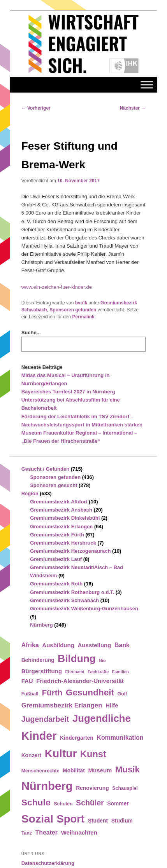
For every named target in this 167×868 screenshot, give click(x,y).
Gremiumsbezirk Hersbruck (63, 543)
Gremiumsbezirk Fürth (57, 535)
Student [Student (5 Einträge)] (98, 821)
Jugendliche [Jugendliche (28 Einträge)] (102, 718)
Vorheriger (36, 108)
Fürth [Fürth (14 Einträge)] (52, 692)
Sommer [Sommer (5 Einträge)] (118, 804)
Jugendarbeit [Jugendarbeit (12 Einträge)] (45, 719)
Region (30, 493)
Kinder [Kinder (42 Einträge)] (39, 736)
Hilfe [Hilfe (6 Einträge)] (112, 705)
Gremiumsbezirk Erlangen (61, 527)
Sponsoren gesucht (54, 485)
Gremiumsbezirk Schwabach (64, 600)
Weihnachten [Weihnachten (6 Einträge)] (79, 832)
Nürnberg (41, 625)
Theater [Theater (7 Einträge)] (47, 832)
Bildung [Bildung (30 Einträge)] (76, 658)
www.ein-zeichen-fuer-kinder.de (57, 287)
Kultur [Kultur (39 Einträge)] (61, 754)
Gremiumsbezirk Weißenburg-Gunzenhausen (84, 609)
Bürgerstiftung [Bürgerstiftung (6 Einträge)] (42, 671)
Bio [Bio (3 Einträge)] (102, 660)
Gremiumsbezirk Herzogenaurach (70, 551)
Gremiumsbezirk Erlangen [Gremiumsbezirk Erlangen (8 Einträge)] (62, 705)
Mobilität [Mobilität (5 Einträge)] (74, 771)
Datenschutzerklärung (48, 863)
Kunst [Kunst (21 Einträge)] (93, 754)
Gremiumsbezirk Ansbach (61, 510)
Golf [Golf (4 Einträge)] (122, 694)
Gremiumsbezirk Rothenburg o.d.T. (72, 592)
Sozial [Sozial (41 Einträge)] (37, 819)
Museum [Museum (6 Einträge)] (100, 770)
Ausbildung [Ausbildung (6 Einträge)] (58, 645)
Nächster (133, 108)
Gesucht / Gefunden (46, 469)
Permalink (83, 317)
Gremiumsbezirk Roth (56, 584)
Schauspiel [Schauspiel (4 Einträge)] (125, 788)
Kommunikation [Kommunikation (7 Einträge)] (120, 738)
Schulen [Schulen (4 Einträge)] (63, 804)
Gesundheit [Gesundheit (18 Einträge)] (90, 692)
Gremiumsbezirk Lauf (56, 559)
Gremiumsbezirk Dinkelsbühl (65, 518)
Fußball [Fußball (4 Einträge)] (30, 694)
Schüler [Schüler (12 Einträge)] (90, 803)
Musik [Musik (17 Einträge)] (127, 769)
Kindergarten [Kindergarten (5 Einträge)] (77, 738)
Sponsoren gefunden (73, 310)
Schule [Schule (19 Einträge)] (36, 802)
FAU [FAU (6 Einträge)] (27, 681)
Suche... (31, 333)
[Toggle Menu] (147, 85)
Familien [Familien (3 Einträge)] (120, 672)
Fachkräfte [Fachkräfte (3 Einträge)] (98, 672)
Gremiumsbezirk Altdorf (59, 502)
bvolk (81, 303)
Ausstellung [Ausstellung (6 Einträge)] (95, 645)
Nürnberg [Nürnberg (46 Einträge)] (47, 786)
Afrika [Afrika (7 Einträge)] (30, 645)
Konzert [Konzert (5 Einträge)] (31, 755)
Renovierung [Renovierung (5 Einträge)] (92, 788)
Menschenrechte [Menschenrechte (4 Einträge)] (40, 771)
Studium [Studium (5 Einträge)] (122, 821)
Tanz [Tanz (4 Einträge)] (27, 833)
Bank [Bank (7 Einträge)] (122, 645)
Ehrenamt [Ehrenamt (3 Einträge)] (75, 672)
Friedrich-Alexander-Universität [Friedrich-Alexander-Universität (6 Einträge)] (80, 681)
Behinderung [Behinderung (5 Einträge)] (38, 660)
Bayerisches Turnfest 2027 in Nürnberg (68, 392)
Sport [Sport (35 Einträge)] (71, 819)
